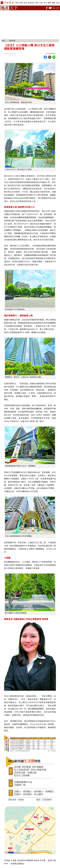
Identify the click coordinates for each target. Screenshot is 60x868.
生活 (45, 3)
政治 (25, 3)
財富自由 (31, 3)
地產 (4, 41)
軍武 (37, 3)
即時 (17, 3)
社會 (41, 3)
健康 (49, 3)
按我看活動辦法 (17, 864)
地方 (58, 3)
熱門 (21, 3)
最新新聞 (12, 41)
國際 (54, 3)
